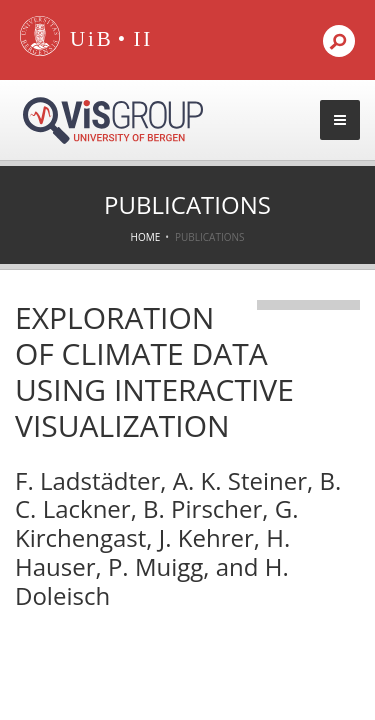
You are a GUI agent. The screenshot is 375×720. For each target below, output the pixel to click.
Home (146, 237)
